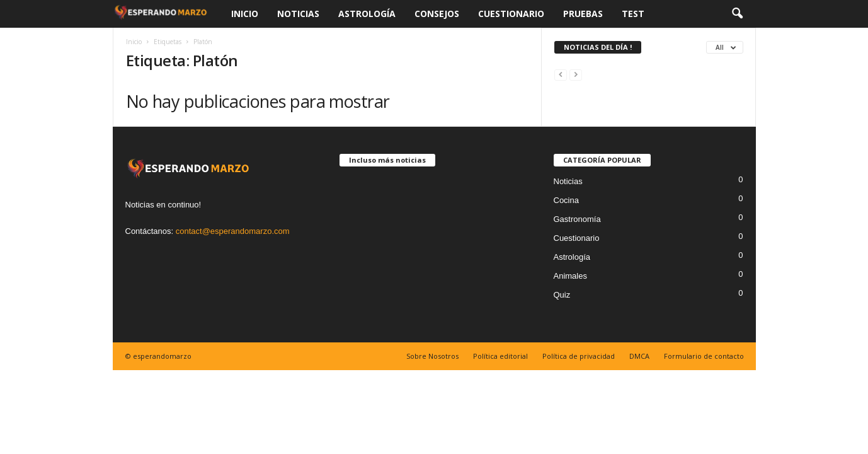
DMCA (639, 356)
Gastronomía (577, 219)
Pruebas (583, 14)
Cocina (566, 200)
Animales (570, 276)
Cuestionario (511, 14)
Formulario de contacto (704, 356)
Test (633, 14)
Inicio (245, 14)
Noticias (298, 14)
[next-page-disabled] (576, 74)
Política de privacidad (579, 356)
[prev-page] (561, 74)
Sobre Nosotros (432, 356)
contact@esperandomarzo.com (233, 231)
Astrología (367, 14)
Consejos (437, 14)
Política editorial (500, 356)
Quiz (562, 295)
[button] (737, 14)
